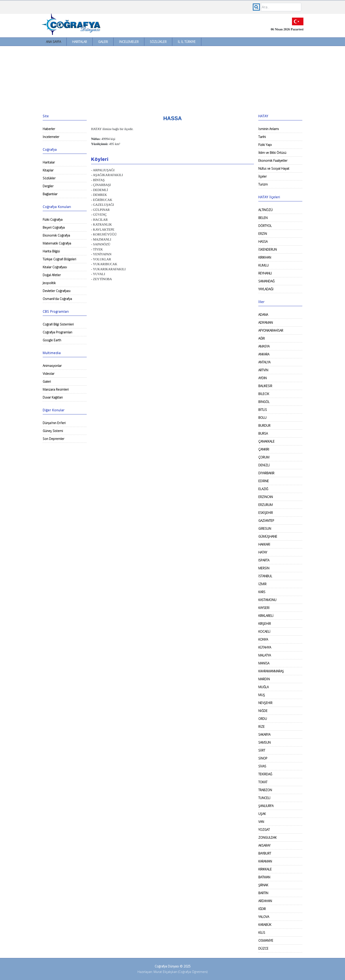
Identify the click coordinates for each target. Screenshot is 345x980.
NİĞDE (263, 711)
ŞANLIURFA (266, 806)
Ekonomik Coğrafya (56, 235)
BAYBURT (265, 853)
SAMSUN (264, 742)
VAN (261, 822)
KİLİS (262, 933)
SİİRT (262, 750)
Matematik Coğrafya (57, 243)
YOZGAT (264, 830)
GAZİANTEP (266, 521)
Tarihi (262, 137)
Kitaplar (48, 170)
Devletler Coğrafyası (57, 291)
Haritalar (80, 42)
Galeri (103, 42)
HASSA (263, 242)
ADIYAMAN (266, 323)
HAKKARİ (264, 544)
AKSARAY (264, 845)
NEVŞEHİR (265, 703)
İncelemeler (129, 42)
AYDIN (262, 378)
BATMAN (264, 877)
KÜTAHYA (265, 647)
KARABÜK (265, 925)
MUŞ (262, 695)
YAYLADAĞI (266, 289)
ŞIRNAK (263, 885)
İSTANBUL (265, 576)
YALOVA (264, 917)
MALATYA (265, 655)
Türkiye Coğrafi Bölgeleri (59, 259)
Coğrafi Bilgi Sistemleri (58, 324)
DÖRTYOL (265, 226)
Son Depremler (53, 439)
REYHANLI (265, 273)
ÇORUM (264, 457)
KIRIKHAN (265, 257)
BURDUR (264, 426)
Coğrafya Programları (57, 332)
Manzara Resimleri (56, 389)
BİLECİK (264, 394)
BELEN (263, 218)
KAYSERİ (264, 608)
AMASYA (264, 346)
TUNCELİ (264, 798)
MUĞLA (263, 687)
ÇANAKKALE (266, 441)
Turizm (263, 184)
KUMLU (263, 265)
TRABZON (265, 790)
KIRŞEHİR (265, 624)
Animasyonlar (52, 366)
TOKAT (263, 782)
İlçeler (262, 176)
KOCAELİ (264, 632)
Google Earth (52, 340)
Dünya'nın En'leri (54, 423)
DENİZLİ (264, 465)
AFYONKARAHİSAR (271, 330)
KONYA (263, 639)
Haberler (49, 129)
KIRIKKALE (265, 869)
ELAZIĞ (263, 489)
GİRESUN (265, 529)
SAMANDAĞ (266, 281)
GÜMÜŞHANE (268, 536)
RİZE (262, 727)
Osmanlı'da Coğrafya (57, 299)
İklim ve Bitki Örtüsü (272, 153)
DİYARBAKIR (266, 473)
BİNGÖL (264, 402)
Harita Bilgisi (51, 251)
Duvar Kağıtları (53, 397)
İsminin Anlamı (269, 129)
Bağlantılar (50, 194)
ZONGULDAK (267, 838)
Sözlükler (158, 42)
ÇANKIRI (264, 449)
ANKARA (264, 354)
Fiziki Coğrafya (53, 220)
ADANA (263, 315)
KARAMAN (265, 861)
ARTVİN (263, 370)
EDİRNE (264, 481)
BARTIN (263, 893)
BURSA (263, 433)
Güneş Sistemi (53, 431)
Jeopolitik (49, 283)
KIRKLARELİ (266, 616)
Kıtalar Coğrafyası (55, 267)
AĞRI (262, 338)
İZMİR (262, 584)
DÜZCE (263, 948)
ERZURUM (265, 505)
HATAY (263, 552)
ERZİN (263, 234)
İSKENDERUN (268, 249)
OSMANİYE (266, 940)
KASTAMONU (267, 600)
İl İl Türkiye (187, 42)
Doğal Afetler (52, 275)
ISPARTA (264, 560)
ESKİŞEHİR (266, 513)
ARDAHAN (265, 901)
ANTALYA (264, 362)
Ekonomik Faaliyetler (273, 161)
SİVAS (262, 766)
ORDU (263, 719)
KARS (262, 592)
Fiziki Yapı (265, 145)
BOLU (262, 418)
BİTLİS (263, 410)
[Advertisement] (172, 79)
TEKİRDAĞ (265, 774)
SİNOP (263, 758)
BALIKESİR (265, 386)
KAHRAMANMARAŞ (271, 671)
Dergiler (48, 186)
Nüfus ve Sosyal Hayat (274, 168)
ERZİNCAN (266, 497)
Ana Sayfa (53, 42)
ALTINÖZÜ (265, 210)
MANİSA (264, 663)
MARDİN (264, 679)
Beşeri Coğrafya (54, 227)
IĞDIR (262, 909)
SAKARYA (264, 735)
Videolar (49, 374)
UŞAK (262, 814)
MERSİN (264, 568)
